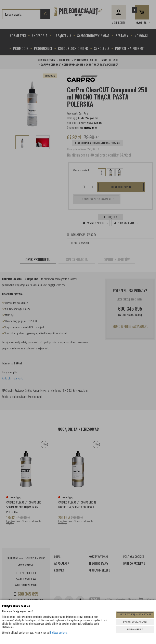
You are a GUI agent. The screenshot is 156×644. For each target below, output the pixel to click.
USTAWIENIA (135, 629)
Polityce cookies (58, 632)
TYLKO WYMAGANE (135, 622)
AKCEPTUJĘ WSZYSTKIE (135, 614)
